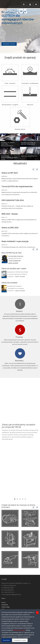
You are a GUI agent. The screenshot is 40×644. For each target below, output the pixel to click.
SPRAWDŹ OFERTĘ (9, 44)
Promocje (19, 337)
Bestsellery (19, 361)
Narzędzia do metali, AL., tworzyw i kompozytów (28, 143)
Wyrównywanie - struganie (10, 95)
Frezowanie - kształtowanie (30, 74)
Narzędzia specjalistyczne (29, 156)
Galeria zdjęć (6, 607)
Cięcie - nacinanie (10, 74)
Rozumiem (6, 640)
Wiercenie (30, 95)
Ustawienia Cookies (20, 640)
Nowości (19, 311)
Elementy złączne (20, 118)
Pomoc (4, 602)
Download (5, 605)
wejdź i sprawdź (20, 276)
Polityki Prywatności (19, 630)
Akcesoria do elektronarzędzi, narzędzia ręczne (9, 157)
